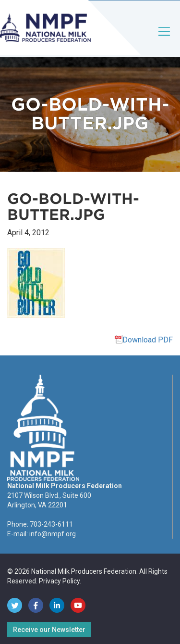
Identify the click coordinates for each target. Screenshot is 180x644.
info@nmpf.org (53, 534)
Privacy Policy (59, 581)
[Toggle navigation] (165, 39)
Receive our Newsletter (49, 630)
